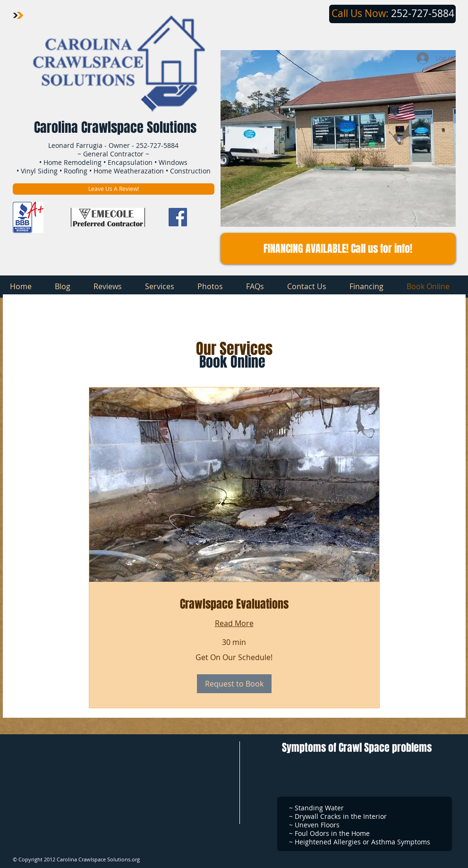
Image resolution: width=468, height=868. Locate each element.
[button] (338, 249)
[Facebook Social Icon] (178, 217)
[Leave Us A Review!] (114, 189)
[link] (234, 604)
